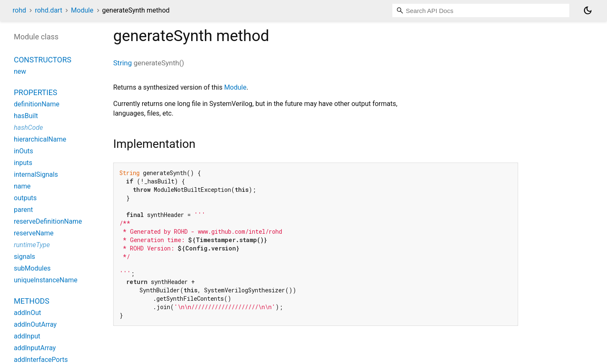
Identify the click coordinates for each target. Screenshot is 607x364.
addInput (27, 336)
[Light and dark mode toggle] (588, 10)
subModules (32, 268)
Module (82, 10)
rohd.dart (48, 10)
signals (25, 257)
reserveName (34, 233)
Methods (32, 301)
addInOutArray (35, 324)
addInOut (27, 313)
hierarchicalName (40, 139)
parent (23, 210)
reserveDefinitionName (48, 221)
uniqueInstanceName (46, 280)
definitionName (37, 104)
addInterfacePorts (41, 360)
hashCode (28, 128)
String (122, 63)
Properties (35, 92)
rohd (19, 10)
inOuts (23, 151)
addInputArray (35, 348)
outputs (25, 198)
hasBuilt (26, 116)
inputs (23, 163)
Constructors (43, 60)
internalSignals (36, 174)
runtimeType (32, 245)
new (20, 71)
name (22, 186)
